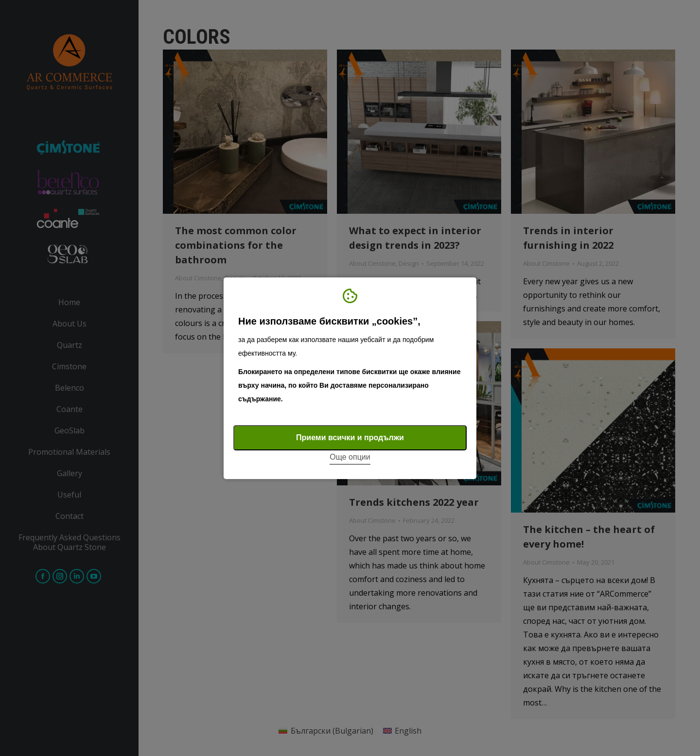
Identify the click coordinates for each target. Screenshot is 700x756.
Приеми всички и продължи (350, 438)
